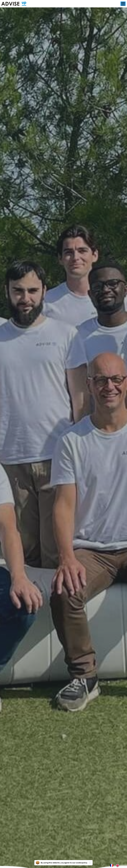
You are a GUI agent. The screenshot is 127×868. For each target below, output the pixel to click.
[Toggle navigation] (123, 4)
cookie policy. (82, 865)
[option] (118, 865)
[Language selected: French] (116, 865)
